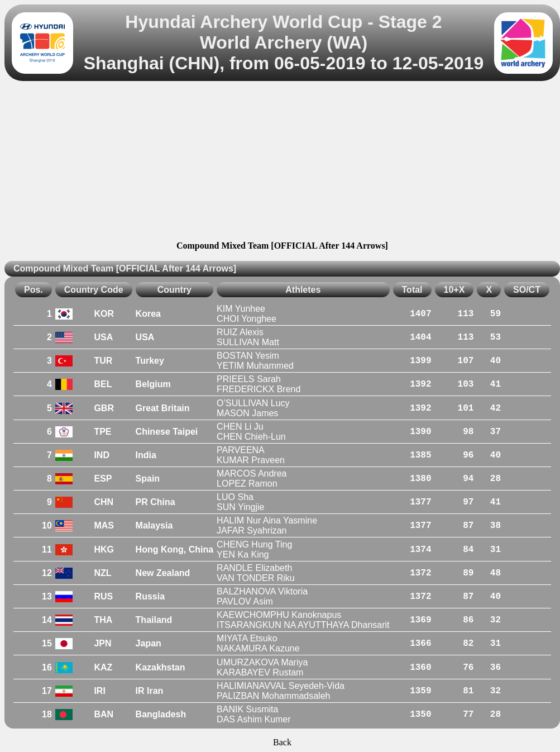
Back (282, 742)
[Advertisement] (282, 163)
